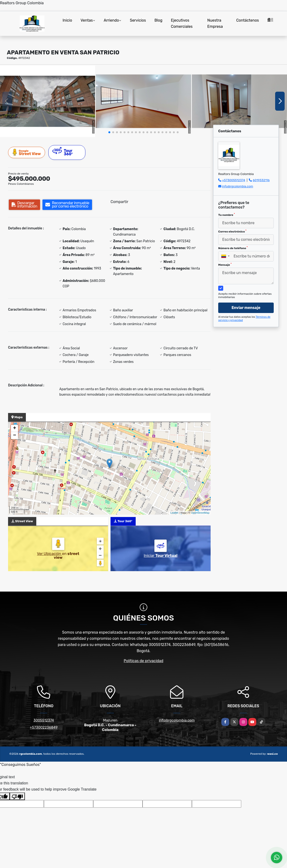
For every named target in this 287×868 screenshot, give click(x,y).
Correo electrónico (232, 231)
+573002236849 (44, 727)
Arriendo (111, 20)
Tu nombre (227, 215)
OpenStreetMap (200, 513)
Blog (158, 20)
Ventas (87, 20)
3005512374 (44, 720)
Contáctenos (248, 20)
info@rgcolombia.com (238, 186)
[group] (48, 101)
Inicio (67, 20)
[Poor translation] (17, 796)
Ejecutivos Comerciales (182, 23)
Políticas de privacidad (144, 661)
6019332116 (261, 180)
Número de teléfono (233, 248)
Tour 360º (63, 152)
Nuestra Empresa (215, 23)
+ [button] (15, 428)
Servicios (138, 20)
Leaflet (174, 513)
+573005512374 (234, 180)
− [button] (15, 436)
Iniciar (161, 556)
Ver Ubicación (50, 554)
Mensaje (225, 265)
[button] (109, 132)
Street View (27, 152)
